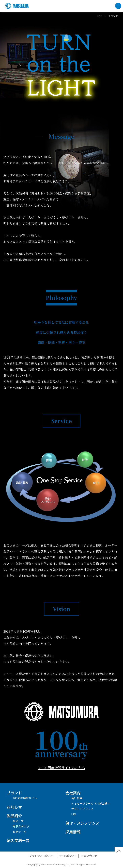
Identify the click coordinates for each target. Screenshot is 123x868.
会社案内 (73, 793)
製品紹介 (14, 816)
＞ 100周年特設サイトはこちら (61, 768)
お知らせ (14, 807)
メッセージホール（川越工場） (91, 803)
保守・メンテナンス (82, 823)
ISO (74, 814)
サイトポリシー (68, 856)
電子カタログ (21, 826)
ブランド (14, 793)
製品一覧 (18, 821)
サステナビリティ (82, 809)
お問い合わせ (89, 856)
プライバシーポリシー (42, 856)
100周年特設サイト (25, 798)
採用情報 (73, 832)
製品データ (20, 832)
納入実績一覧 (18, 840)
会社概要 (77, 798)
